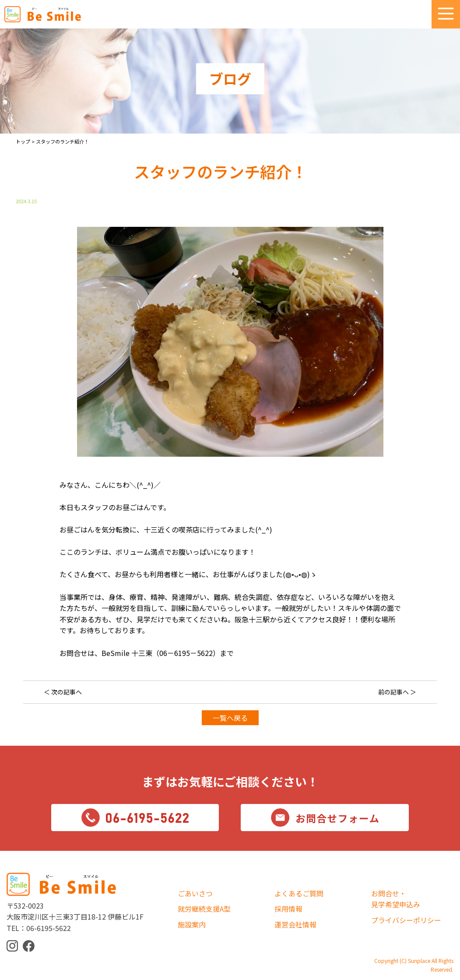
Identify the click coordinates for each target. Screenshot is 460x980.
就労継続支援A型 (204, 909)
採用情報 (288, 909)
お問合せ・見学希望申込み (396, 899)
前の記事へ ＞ (397, 692)
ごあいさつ (195, 893)
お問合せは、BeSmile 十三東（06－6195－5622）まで (147, 653)
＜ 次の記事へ (63, 692)
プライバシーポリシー (406, 920)
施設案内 (192, 924)
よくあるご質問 (299, 893)
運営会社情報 (295, 924)
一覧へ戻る (230, 718)
